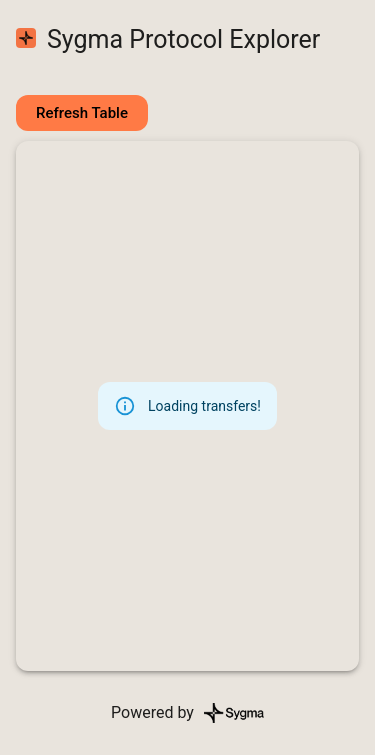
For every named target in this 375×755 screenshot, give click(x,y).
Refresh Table (82, 113)
